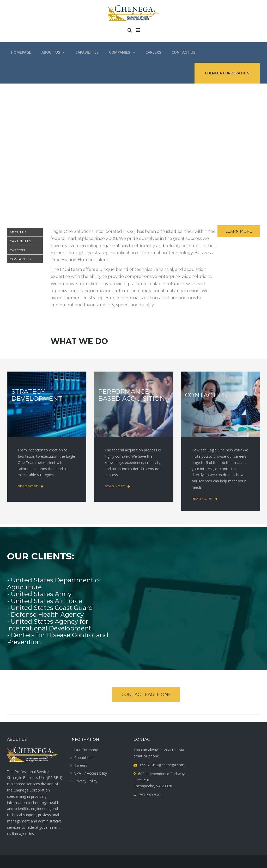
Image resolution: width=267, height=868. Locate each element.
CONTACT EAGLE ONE (144, 694)
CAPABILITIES (20, 241)
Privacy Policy (86, 781)
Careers (81, 765)
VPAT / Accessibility (91, 773)
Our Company (86, 750)
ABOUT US (18, 232)
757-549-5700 (151, 795)
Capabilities (84, 758)
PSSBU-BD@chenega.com (162, 765)
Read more (28, 486)
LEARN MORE (239, 231)
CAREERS (17, 250)
